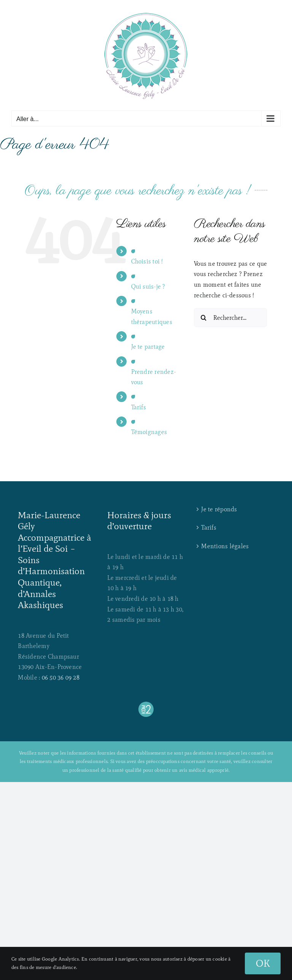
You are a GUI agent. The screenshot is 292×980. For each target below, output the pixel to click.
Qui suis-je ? (148, 286)
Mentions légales (225, 546)
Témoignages (149, 432)
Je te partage (148, 347)
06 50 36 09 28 (61, 678)
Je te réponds (219, 509)
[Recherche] (203, 318)
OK (263, 963)
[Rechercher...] (230, 318)
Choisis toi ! (147, 261)
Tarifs (139, 407)
